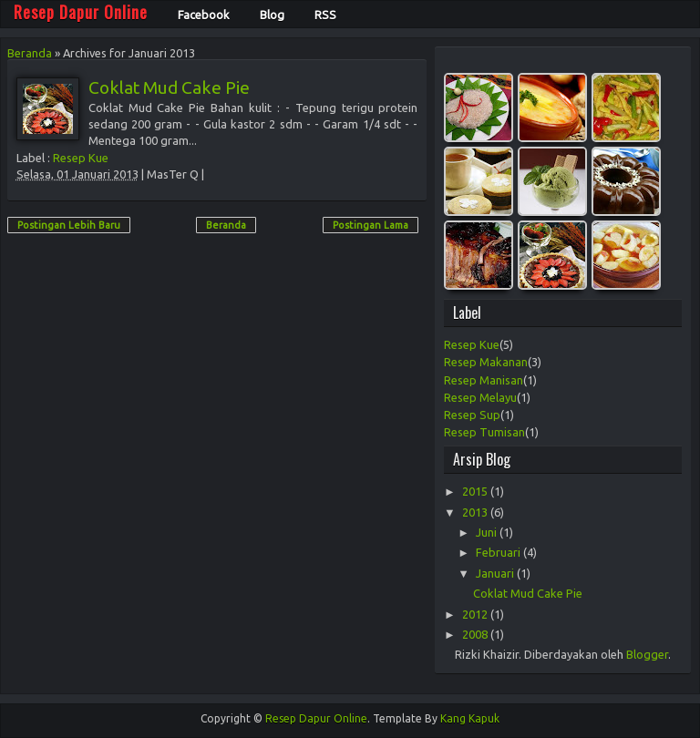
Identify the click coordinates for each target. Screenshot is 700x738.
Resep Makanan (486, 362)
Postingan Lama (371, 225)
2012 (476, 614)
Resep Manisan (484, 380)
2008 (476, 634)
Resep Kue (81, 158)
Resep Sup (472, 415)
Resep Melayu (480, 397)
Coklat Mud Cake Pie (169, 87)
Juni (488, 532)
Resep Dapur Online (316, 718)
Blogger (647, 654)
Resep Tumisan (484, 432)
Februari (499, 552)
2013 (476, 512)
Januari (496, 573)
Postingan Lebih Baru (69, 225)
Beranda (30, 53)
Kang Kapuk (470, 718)
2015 (476, 491)
